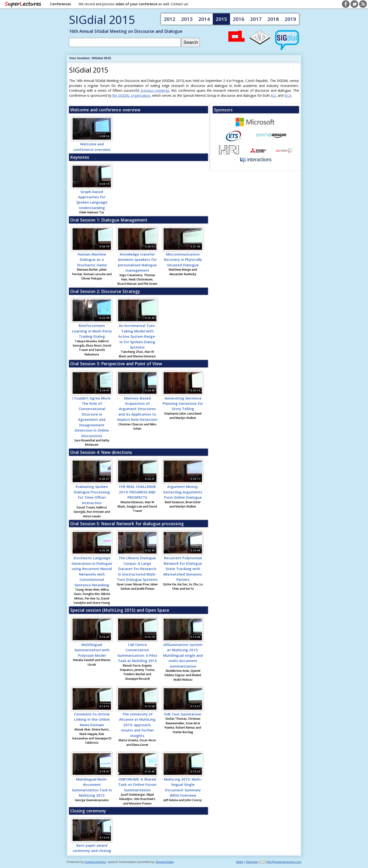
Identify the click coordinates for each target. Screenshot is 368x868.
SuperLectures (95, 862)
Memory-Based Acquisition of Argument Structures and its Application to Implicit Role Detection (137, 409)
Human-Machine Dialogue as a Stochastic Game (92, 260)
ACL (274, 95)
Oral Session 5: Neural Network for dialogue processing (127, 524)
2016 (239, 19)
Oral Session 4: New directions (101, 452)
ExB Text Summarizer (183, 714)
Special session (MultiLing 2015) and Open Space (120, 610)
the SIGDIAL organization (131, 95)
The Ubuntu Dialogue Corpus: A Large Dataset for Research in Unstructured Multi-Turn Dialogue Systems (137, 569)
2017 (256, 19)
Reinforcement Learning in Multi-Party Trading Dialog (92, 331)
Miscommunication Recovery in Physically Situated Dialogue (183, 260)
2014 (204, 19)
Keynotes (80, 157)
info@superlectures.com (284, 862)
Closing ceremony (88, 811)
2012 (170, 19)
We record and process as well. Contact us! (133, 4)
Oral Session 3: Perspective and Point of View (116, 364)
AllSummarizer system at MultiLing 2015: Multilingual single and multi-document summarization (183, 655)
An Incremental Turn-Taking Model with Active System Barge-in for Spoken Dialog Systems (137, 336)
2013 (187, 19)
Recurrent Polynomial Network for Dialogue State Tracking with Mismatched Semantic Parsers (183, 569)
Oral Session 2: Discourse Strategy (105, 291)
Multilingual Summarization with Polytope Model (92, 650)
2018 (273, 19)
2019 (290, 19)
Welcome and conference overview (105, 110)
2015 (221, 19)
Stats (239, 862)
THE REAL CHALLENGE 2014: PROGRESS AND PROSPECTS (137, 492)
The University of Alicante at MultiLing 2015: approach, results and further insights (137, 725)
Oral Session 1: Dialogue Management (109, 220)
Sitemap (252, 862)
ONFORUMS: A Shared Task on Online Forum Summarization (137, 785)
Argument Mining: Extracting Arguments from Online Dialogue (183, 492)
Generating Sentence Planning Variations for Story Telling (183, 403)
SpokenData (164, 862)
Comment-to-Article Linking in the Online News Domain (92, 719)
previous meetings (155, 90)
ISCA (288, 95)
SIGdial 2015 (102, 20)
